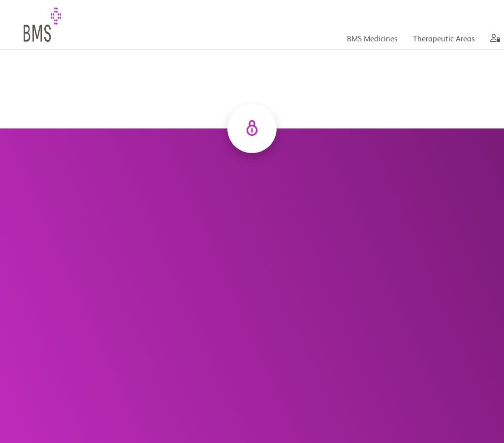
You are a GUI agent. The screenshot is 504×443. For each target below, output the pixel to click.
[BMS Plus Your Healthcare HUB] (55, 25)
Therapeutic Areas (444, 39)
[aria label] (493, 40)
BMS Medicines (372, 39)
